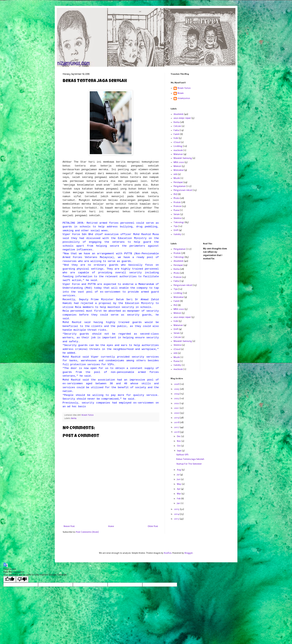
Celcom (177, 126)
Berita (74, 418)
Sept (179, 451)
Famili (177, 134)
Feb (179, 499)
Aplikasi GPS (182, 455)
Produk (177, 202)
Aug (179, 470)
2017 (177, 427)
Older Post (153, 526)
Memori (177, 166)
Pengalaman (180, 186)
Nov (179, 441)
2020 (177, 413)
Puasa (176, 210)
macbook (178, 150)
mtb (175, 174)
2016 (177, 432)
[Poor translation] (22, 579)
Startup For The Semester (189, 464)
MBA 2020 (179, 162)
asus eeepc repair (182, 118)
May (179, 484)
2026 (177, 384)
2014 (177, 514)
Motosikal (179, 170)
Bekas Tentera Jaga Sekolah (190, 459)
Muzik (177, 178)
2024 (177, 394)
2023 (177, 398)
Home (111, 526)
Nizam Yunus (184, 88)
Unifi (176, 230)
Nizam (181, 93)
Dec (179, 436)
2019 (177, 418)
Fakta (176, 130)
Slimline (178, 218)
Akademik (178, 114)
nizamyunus (184, 98)
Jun (179, 479)
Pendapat (178, 182)
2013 (177, 519)
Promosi (178, 206)
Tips (176, 226)
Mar (179, 494)
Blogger (189, 553)
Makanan (178, 154)
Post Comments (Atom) (87, 532)
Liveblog (178, 146)
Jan (179, 503)
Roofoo (168, 553)
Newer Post (69, 526)
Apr (179, 489)
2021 (177, 408)
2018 (177, 422)
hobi (176, 138)
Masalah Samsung (183, 158)
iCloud (177, 142)
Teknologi (179, 222)
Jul (178, 475)
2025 (177, 389)
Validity (177, 234)
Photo (177, 198)
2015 (177, 509)
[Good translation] (10, 579)
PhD (175, 194)
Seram (177, 214)
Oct (179, 446)
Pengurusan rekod (183, 190)
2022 (177, 403)
